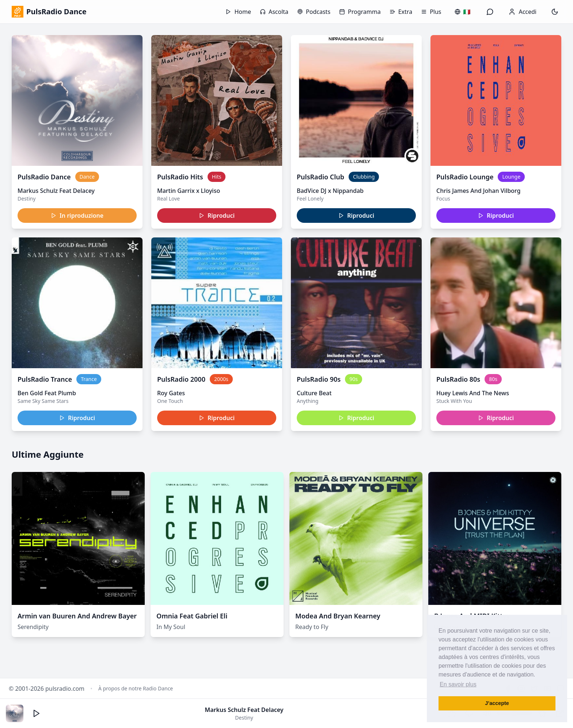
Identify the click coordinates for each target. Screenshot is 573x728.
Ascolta (274, 12)
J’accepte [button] (497, 703)
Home (238, 12)
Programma (360, 12)
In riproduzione (77, 216)
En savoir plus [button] (458, 684)
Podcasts (314, 12)
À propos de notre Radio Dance (136, 688)
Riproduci (217, 216)
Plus (431, 12)
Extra (401, 12)
